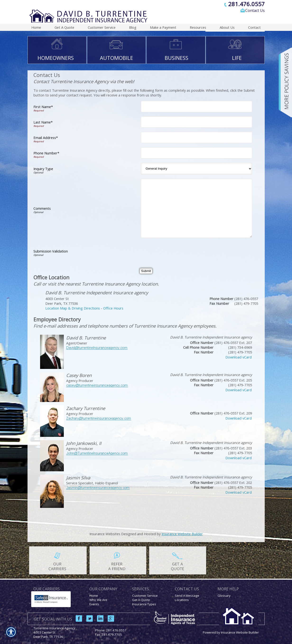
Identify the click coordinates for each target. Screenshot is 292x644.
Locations (182, 600)
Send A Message (187, 596)
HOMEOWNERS (56, 58)
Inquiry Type (43, 169)
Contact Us (255, 10)
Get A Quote (141, 600)
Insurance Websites (105, 534)
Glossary (224, 596)
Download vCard (239, 357)
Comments (42, 208)
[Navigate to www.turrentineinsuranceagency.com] (284, 82)
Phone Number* (46, 153)
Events (94, 604)
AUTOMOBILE (116, 58)
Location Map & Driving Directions (73, 308)
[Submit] (146, 271)
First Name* (43, 107)
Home (94, 596)
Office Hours (113, 308)
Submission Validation (51, 251)
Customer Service (145, 596)
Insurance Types (144, 604)
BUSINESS (176, 58)
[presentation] (179, 251)
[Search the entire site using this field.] (228, 19)
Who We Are (98, 600)
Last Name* (43, 122)
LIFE (237, 58)
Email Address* (46, 138)
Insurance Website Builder (182, 534)
